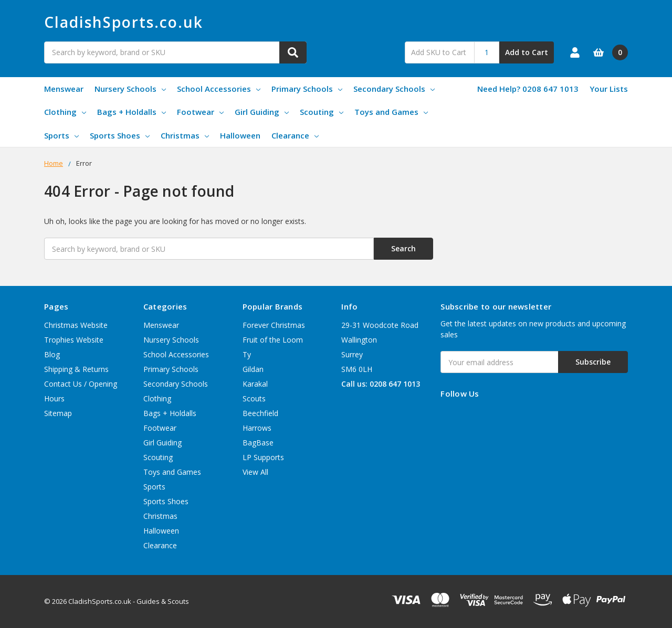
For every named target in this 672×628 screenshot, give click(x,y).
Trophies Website (74, 340)
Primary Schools (307, 89)
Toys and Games (391, 112)
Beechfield (260, 413)
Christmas (185, 135)
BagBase (258, 443)
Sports (61, 135)
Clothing (65, 112)
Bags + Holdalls (132, 112)
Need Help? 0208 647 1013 (528, 89)
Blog (52, 354)
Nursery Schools (130, 89)
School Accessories (219, 89)
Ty (247, 354)
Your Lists (609, 89)
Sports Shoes (120, 135)
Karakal (255, 384)
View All (255, 472)
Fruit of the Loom (273, 340)
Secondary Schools (394, 89)
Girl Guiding (262, 112)
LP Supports (263, 457)
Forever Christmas (274, 325)
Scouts (254, 398)
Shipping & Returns (76, 369)
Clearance (295, 135)
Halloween (240, 135)
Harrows (257, 428)
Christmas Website (76, 325)
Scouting (322, 112)
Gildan (253, 369)
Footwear (200, 112)
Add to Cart (527, 52)
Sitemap (58, 413)
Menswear (64, 89)
